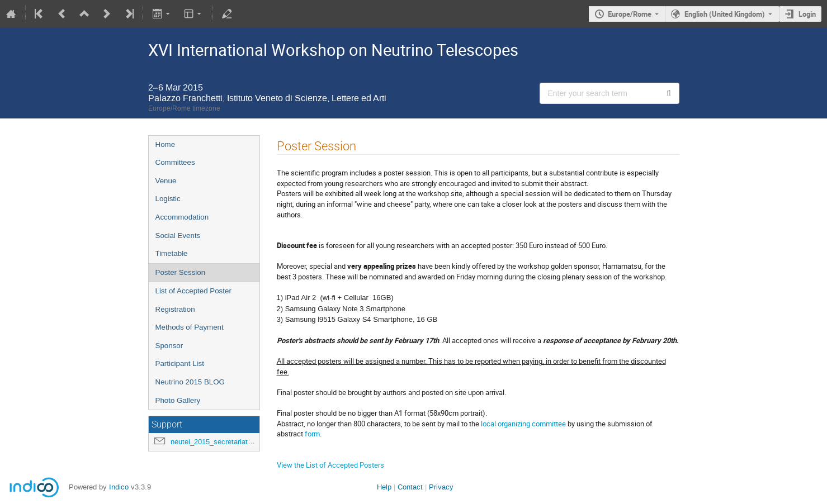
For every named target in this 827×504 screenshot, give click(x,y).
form (312, 434)
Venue (166, 181)
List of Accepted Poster (193, 291)
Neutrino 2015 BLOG (190, 382)
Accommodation (182, 217)
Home (166, 144)
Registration (175, 309)
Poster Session (181, 272)
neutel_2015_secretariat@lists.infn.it (230, 442)
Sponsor (169, 346)
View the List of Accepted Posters (330, 465)
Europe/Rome (630, 14)
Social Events (178, 236)
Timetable (172, 253)
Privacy (441, 487)
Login (807, 14)
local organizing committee (523, 424)
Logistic (168, 199)
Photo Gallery (178, 400)
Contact (410, 487)
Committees (175, 162)
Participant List (180, 363)
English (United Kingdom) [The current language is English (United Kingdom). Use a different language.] (725, 14)
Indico (119, 487)
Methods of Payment (190, 327)
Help (384, 487)
